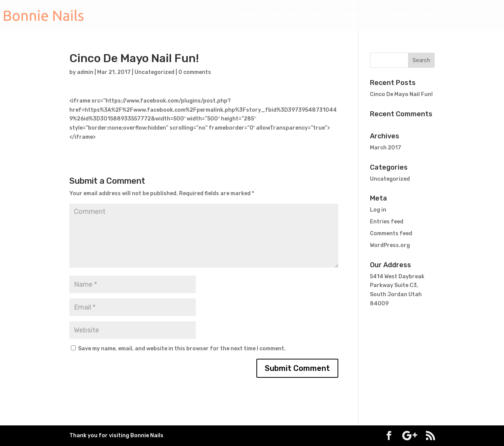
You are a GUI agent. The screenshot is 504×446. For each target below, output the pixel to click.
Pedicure (319, 16)
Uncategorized (154, 72)
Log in (378, 210)
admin (85, 72)
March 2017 (386, 148)
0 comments (195, 72)
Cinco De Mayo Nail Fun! (401, 94)
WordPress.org (390, 245)
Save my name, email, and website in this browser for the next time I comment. (182, 349)
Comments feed (391, 233)
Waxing (354, 16)
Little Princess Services (411, 16)
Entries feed (387, 222)
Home (249, 16)
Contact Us (475, 16)
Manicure (282, 16)
